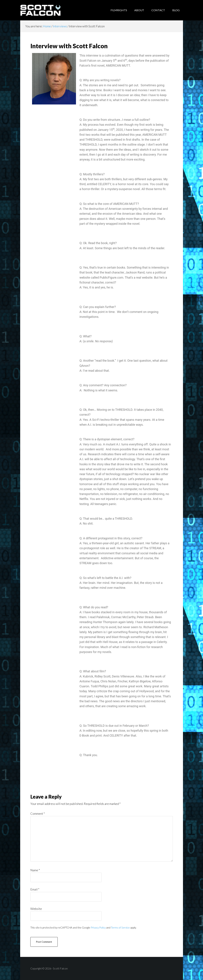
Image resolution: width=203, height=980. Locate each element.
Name (35, 870)
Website (36, 909)
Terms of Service (120, 928)
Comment (38, 814)
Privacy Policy (98, 928)
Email (35, 889)
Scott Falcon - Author (47, 10)
